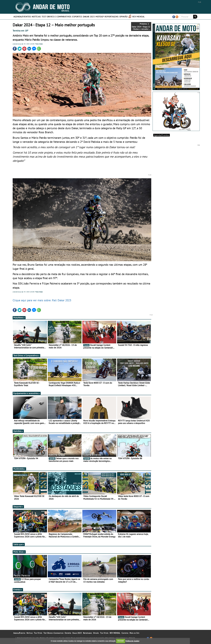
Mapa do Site (134, 633)
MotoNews (19, 318)
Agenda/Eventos (22, 17)
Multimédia (19, 469)
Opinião (123, 17)
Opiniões (18, 431)
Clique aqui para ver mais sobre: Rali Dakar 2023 (42, 300)
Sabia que (19, 544)
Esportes (77, 17)
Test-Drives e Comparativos (56, 17)
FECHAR (121, 641)
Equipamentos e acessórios (27, 393)
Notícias (36, 17)
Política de (132, 641)
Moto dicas (19, 552)
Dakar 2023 (89, 17)
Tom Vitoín (38, 633)
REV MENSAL (139, 17)
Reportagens (112, 17)
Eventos (18, 590)
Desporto (18, 507)
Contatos (125, 633)
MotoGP (100, 17)
